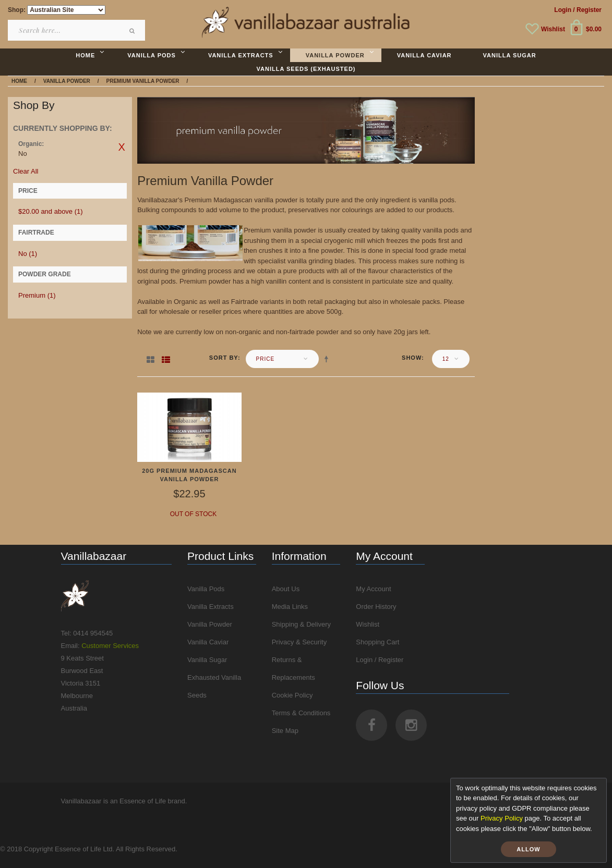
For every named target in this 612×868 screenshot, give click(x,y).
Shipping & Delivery (301, 624)
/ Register (587, 10)
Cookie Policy (292, 695)
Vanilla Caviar (208, 642)
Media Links (290, 607)
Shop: (17, 10)
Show (412, 358)
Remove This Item (122, 147)
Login (563, 10)
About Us (286, 589)
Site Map (285, 731)
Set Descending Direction (328, 359)
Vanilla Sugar (207, 660)
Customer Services (110, 646)
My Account (373, 589)
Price (266, 359)
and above (51, 211)
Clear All (26, 171)
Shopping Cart (377, 642)
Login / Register (380, 660)
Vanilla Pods (206, 589)
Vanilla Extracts (211, 607)
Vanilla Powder (210, 624)
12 (446, 359)
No (28, 254)
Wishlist (553, 29)
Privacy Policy (502, 818)
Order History (376, 607)
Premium (37, 295)
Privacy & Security (299, 642)
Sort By (224, 358)
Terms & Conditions (301, 713)
